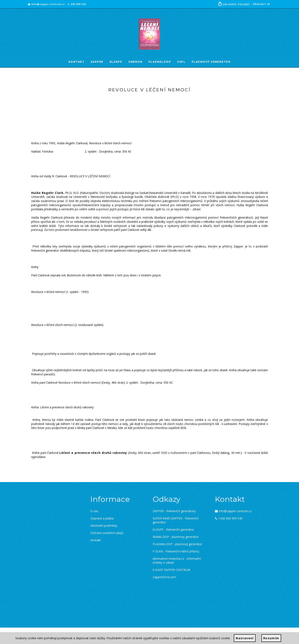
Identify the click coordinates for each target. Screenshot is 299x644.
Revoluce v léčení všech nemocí (110, 143)
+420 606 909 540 (229, 518)
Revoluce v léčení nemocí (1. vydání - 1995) (60, 292)
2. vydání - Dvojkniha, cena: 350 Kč (108, 151)
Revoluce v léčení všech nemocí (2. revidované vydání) (67, 325)
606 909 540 (77, 4)
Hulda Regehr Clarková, (73, 143)
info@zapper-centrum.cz (46, 4)
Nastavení (245, 638)
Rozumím (271, 638)
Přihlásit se (261, 4)
